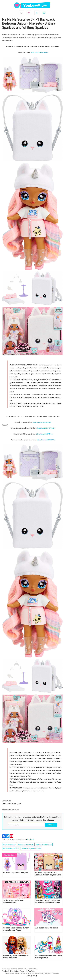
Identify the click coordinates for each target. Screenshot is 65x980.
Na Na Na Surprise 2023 (11, 848)
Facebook (37, 13)
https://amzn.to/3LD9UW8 (42, 422)
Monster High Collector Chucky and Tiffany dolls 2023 (16, 957)
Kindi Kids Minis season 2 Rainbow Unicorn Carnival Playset (16, 929)
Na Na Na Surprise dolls (26, 844)
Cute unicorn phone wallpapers (46, 928)
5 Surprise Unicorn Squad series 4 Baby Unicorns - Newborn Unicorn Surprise (47, 901)
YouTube (32, 971)
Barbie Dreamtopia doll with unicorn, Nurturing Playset (48, 957)
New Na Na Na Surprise (44, 844)
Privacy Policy (32, 976)
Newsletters (15, 971)
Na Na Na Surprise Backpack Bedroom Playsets (14, 901)
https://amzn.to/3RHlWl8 (39, 52)
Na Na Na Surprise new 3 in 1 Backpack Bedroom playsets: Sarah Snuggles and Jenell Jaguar (48, 874)
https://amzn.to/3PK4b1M (46, 440)
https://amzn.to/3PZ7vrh (44, 434)
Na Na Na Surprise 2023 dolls (31, 848)
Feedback (6, 971)
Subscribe (29, 13)
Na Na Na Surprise (9, 844)
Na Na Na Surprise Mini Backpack (15, 873)
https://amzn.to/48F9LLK (46, 428)
